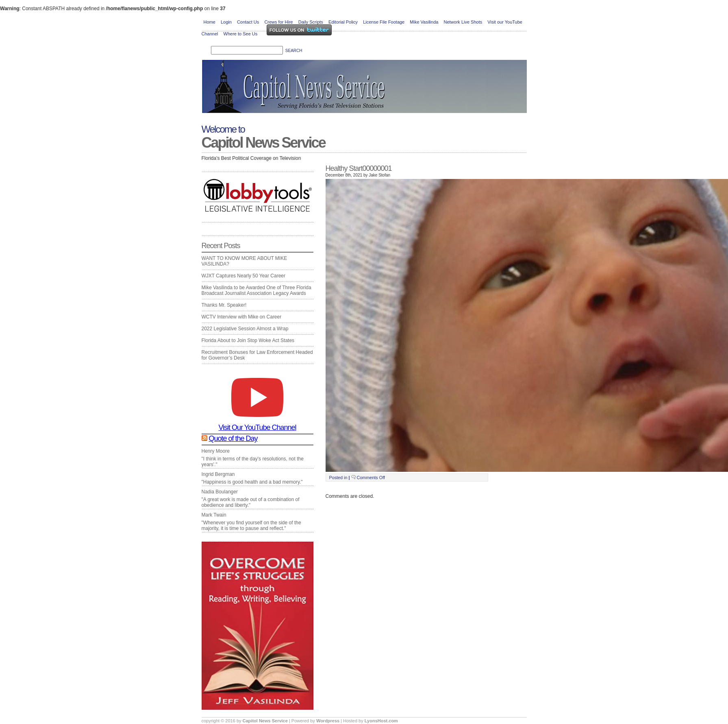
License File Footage (384, 22)
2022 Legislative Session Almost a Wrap (245, 329)
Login (226, 22)
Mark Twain (214, 515)
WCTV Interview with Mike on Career (242, 317)
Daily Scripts (311, 22)
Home (210, 22)
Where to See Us (241, 34)
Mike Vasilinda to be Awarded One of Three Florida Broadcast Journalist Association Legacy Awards (256, 290)
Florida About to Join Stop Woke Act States (248, 340)
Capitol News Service (263, 143)
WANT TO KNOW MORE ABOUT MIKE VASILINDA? (244, 261)
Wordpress (328, 721)
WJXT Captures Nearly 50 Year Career (244, 276)
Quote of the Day (233, 438)
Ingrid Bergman (218, 474)
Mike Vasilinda (424, 22)
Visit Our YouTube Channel (257, 424)
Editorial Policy (343, 22)
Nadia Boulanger (220, 492)
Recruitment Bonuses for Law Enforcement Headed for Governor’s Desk (257, 355)
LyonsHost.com (381, 721)
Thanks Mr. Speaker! (224, 305)
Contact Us (248, 22)
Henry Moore (216, 451)
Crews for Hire (278, 22)
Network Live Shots (463, 22)
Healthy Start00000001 (359, 168)
